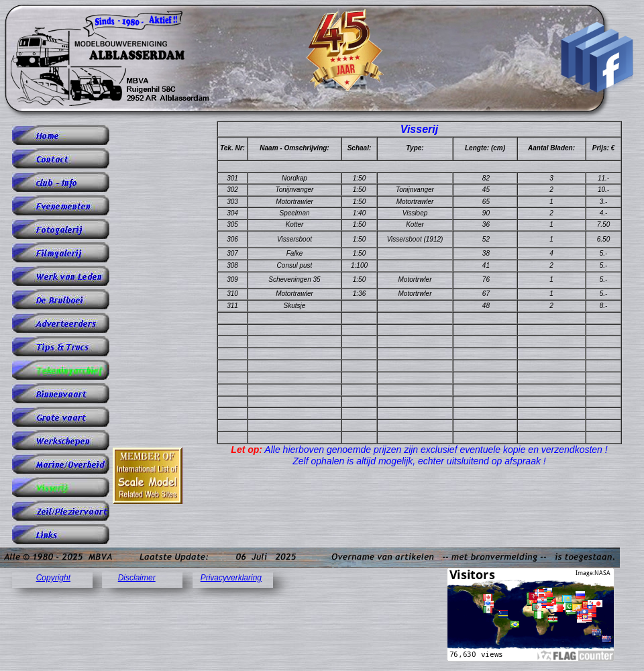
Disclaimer (137, 578)
